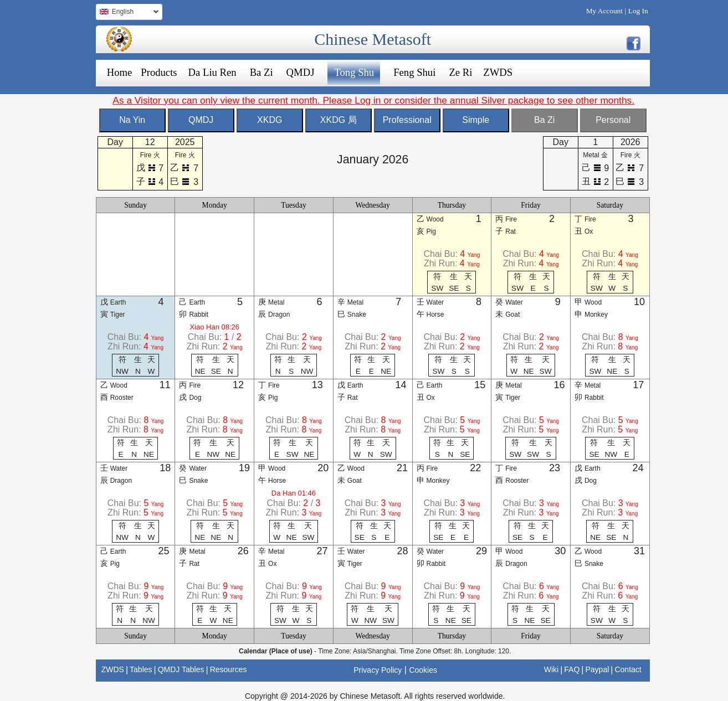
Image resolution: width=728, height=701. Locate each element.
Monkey (596, 315)
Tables (141, 669)
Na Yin (132, 120)
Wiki (551, 669)
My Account (604, 11)
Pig (431, 231)
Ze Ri (460, 72)
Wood (435, 219)
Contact (628, 669)
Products (159, 72)
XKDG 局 (339, 120)
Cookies (423, 670)
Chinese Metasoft (373, 39)
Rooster (122, 398)
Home (120, 72)
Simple (476, 120)
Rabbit (199, 315)
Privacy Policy (378, 670)
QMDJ (301, 72)
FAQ (572, 669)
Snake (357, 315)
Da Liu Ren (212, 72)
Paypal (597, 669)
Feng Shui (414, 72)
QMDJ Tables (181, 669)
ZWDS (498, 72)
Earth (118, 302)
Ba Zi (262, 72)
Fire (511, 219)
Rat (511, 231)
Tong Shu (354, 72)
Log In (638, 11)
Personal (613, 120)
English (127, 13)
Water (435, 302)
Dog (195, 398)
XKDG (270, 120)
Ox (589, 231)
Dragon (279, 315)
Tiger (118, 315)
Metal (276, 302)
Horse (435, 315)
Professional (407, 120)
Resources (229, 669)
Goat (512, 315)
